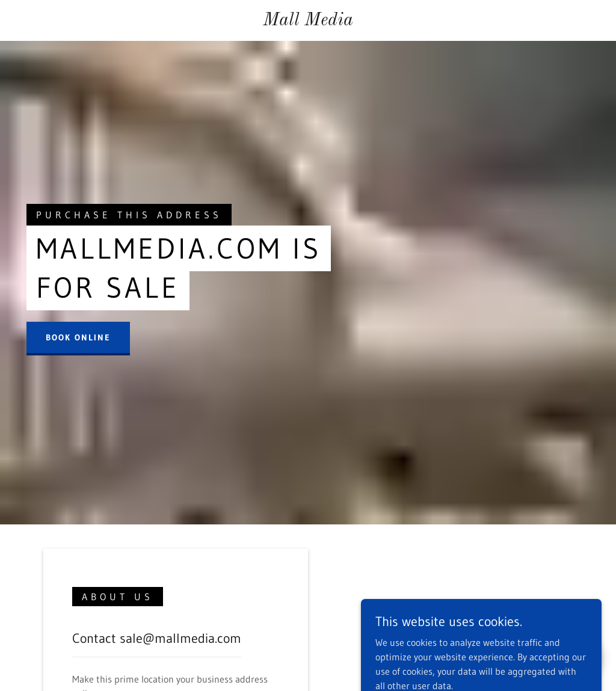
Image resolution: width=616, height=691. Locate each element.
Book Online (78, 337)
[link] (308, 22)
